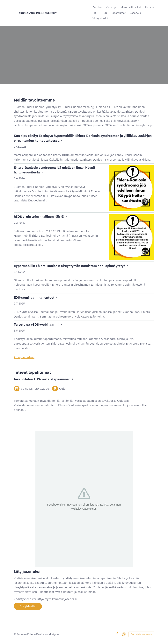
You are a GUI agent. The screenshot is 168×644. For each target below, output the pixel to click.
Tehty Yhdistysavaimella (141, 634)
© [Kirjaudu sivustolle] (15, 634)
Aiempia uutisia (24, 357)
